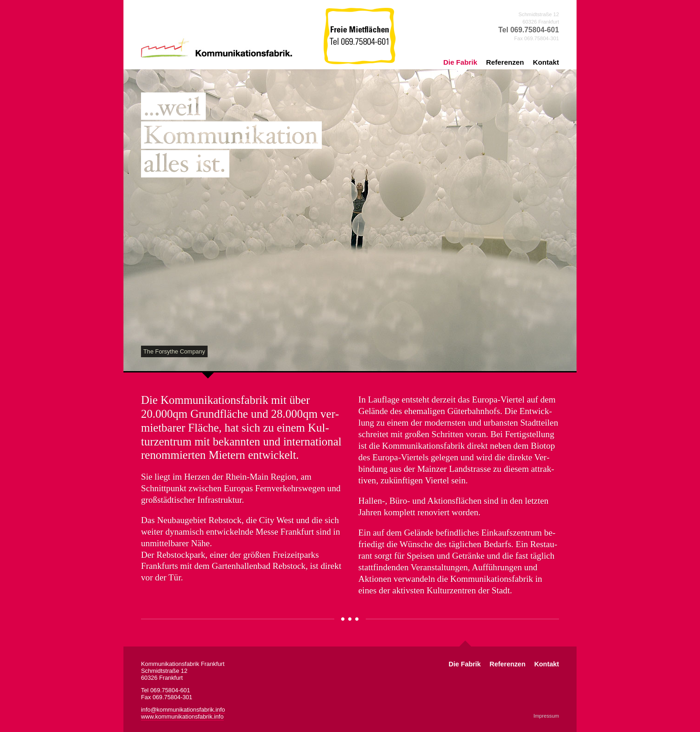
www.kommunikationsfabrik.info (182, 717)
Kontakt (546, 62)
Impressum (546, 716)
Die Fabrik (460, 62)
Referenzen (505, 62)
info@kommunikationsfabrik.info (183, 710)
